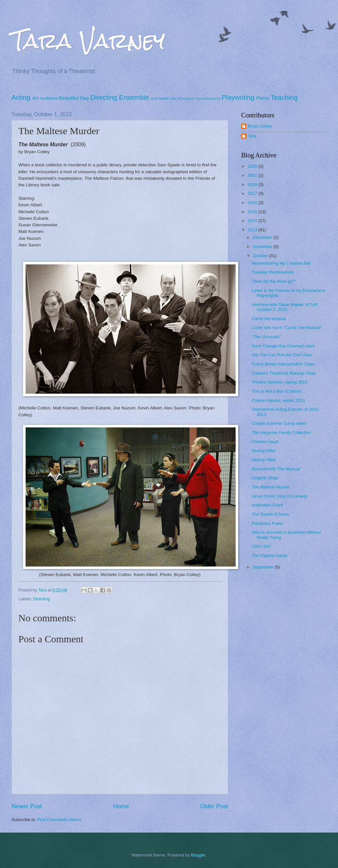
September (264, 567)
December (263, 237)
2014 (253, 221)
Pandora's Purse (267, 523)
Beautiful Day (74, 98)
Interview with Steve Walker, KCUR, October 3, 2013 (285, 307)
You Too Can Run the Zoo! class (282, 355)
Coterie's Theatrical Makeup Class (284, 373)
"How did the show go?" (274, 281)
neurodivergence (208, 99)
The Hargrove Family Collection (281, 433)
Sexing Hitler (264, 451)
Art (35, 98)
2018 (253, 185)
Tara (252, 136)
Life (173, 98)
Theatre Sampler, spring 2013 (280, 382)
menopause (186, 99)
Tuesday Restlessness (273, 272)
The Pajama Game (269, 556)
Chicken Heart (265, 442)
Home (121, 806)
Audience (49, 98)
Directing (104, 97)
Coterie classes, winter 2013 (278, 400)
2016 (253, 203)
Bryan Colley (260, 126)
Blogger (198, 855)
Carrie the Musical (269, 319)
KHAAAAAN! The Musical (276, 469)
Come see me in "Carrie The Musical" (287, 328)
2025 (253, 166)
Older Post (214, 806)
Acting (21, 97)
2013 (253, 230)
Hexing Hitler (264, 460)
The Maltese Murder (271, 487)
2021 (253, 175)
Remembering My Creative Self (281, 263)
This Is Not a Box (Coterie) (277, 391)
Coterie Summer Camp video (279, 423)
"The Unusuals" (266, 337)
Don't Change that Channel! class (283, 346)
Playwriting (238, 97)
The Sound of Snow (270, 514)
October (261, 256)
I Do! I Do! (261, 546)
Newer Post (27, 806)
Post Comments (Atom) (59, 820)
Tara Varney (88, 41)
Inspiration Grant (267, 505)
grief (154, 99)
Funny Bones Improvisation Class (283, 364)
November (263, 247)
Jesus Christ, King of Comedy (280, 496)
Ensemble (134, 97)
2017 (253, 193)
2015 (253, 212)
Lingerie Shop (265, 478)
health (164, 98)
